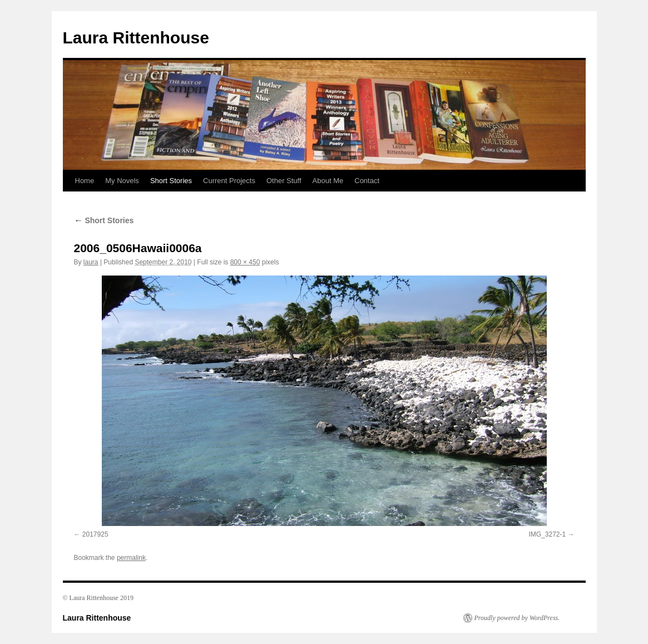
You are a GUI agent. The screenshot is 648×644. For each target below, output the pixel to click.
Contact (367, 181)
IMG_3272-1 (547, 534)
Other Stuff (284, 181)
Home (85, 181)
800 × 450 (245, 262)
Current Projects (229, 181)
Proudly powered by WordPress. (517, 618)
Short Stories (171, 181)
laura (91, 262)
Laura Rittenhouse (136, 38)
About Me (328, 181)
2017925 (95, 534)
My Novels (122, 181)
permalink (131, 558)
